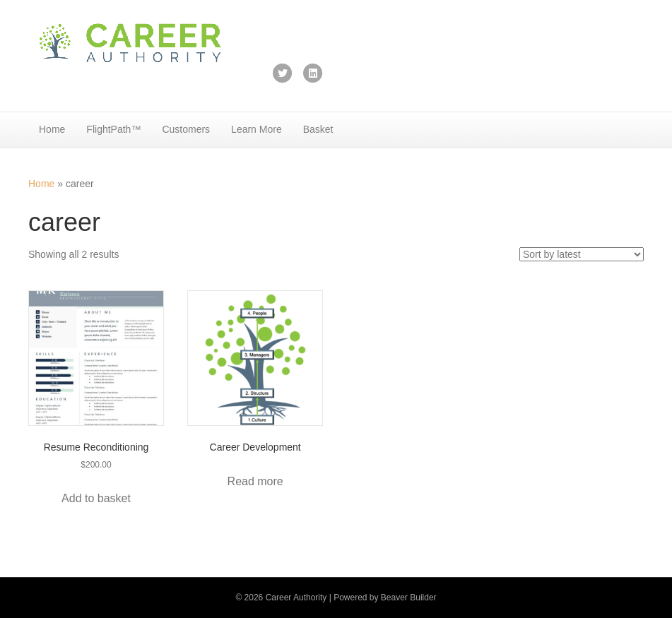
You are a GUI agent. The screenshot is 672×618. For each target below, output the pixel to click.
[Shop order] (582, 254)
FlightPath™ (113, 129)
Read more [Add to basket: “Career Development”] (255, 481)
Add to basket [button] (96, 498)
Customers (186, 129)
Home (52, 129)
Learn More (257, 129)
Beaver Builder (409, 598)
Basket (318, 129)
